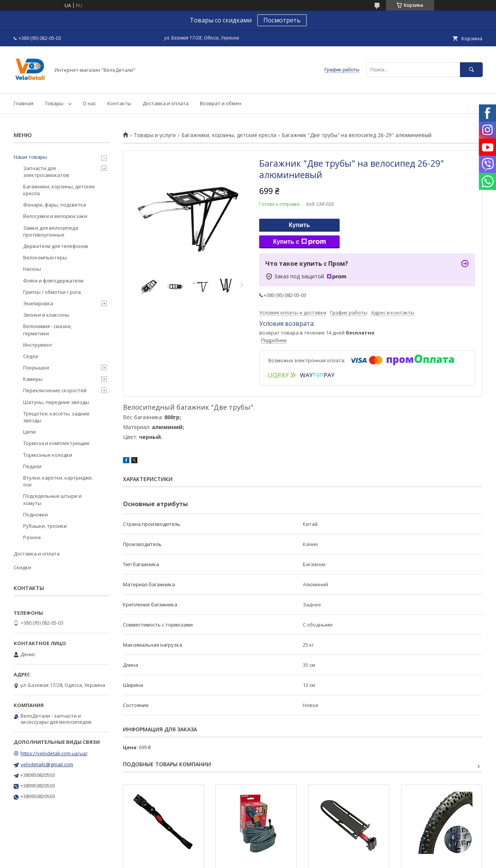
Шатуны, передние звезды (56, 402)
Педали (32, 466)
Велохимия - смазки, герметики (47, 330)
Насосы (32, 269)
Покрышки (36, 368)
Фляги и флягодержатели (53, 281)
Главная (24, 103)
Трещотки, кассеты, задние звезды (56, 417)
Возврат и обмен (221, 103)
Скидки (22, 567)
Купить (299, 225)
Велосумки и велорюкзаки (55, 216)
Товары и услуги (155, 135)
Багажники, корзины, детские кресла (229, 135)
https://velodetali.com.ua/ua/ (54, 753)
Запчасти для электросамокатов (46, 172)
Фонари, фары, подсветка (55, 205)
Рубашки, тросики (45, 526)
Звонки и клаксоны (46, 315)
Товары (54, 103)
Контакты (119, 103)
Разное (32, 537)
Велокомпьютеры (45, 257)
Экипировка (38, 303)
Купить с (299, 242)
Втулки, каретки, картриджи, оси (58, 481)
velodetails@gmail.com (47, 764)
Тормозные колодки (48, 455)
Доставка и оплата (166, 103)
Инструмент (38, 345)
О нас (89, 103)
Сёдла (31, 356)
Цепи (29, 432)
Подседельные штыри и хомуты (52, 499)
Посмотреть (282, 20)
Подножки (35, 514)
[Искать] (471, 70)
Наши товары (30, 157)
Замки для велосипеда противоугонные (51, 231)
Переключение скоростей (55, 390)
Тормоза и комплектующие (56, 443)
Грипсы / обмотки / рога (52, 292)
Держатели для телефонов (56, 246)
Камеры (33, 379)
